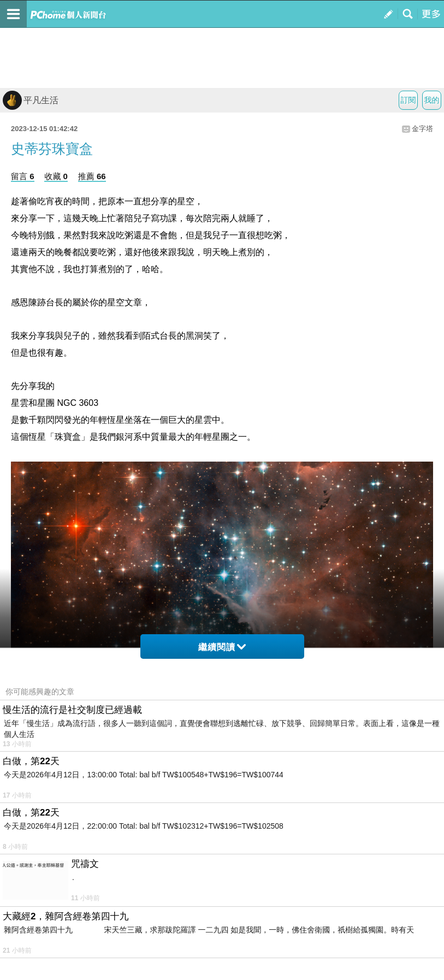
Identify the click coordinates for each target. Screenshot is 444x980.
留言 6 (23, 176)
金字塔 (422, 129)
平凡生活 (31, 100)
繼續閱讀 (222, 647)
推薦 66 (92, 176)
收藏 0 (56, 176)
